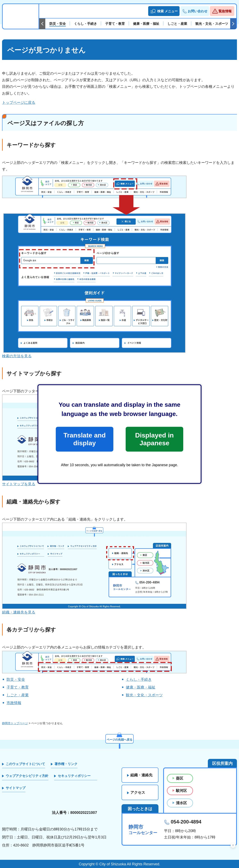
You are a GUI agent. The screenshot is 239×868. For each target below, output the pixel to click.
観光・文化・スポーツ (144, 695)
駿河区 (181, 791)
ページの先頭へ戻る (119, 740)
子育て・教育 (18, 687)
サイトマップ (16, 788)
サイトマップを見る (19, 484)
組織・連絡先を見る (19, 612)
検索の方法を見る (17, 356)
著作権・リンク (66, 764)
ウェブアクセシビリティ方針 (27, 776)
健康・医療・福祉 (141, 687)
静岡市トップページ (15, 723)
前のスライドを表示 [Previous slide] (42, 24)
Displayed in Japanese (154, 439)
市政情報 (14, 703)
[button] (164, 11)
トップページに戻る (19, 103)
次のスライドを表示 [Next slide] (233, 24)
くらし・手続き (139, 680)
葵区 (180, 778)
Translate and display (84, 439)
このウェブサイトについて (25, 764)
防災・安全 (16, 680)
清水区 (181, 803)
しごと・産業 (18, 695)
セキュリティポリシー (74, 776)
